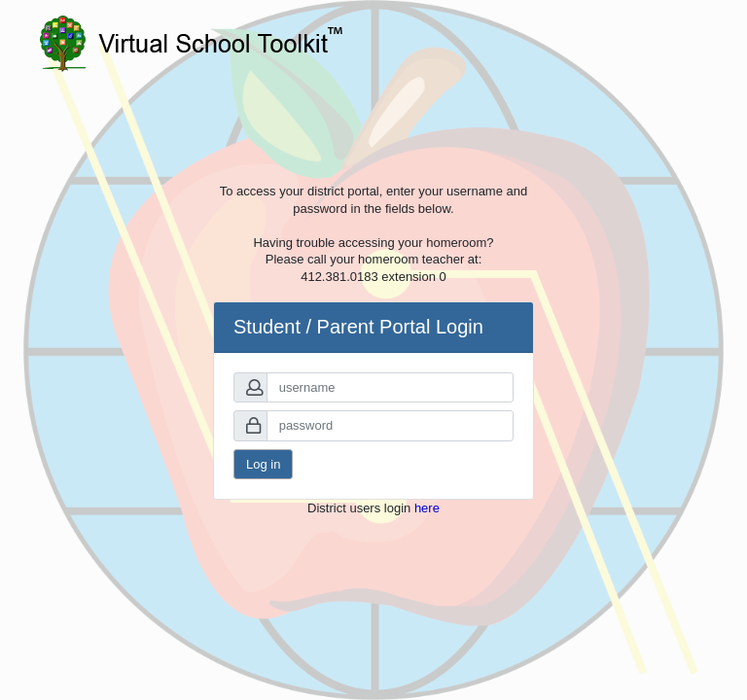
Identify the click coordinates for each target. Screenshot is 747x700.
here (427, 508)
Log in (263, 464)
